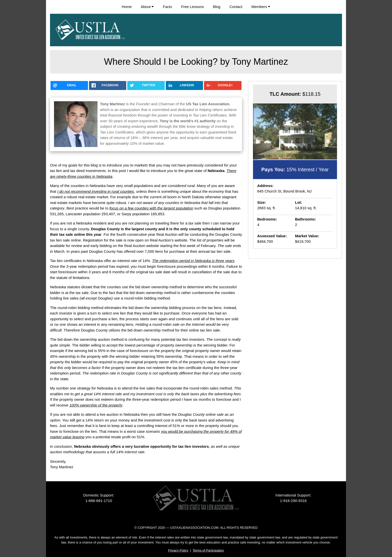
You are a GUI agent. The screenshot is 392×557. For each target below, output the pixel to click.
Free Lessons (192, 7)
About (147, 7)
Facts (168, 7)
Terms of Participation (208, 550)
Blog (216, 7)
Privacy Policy (178, 550)
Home (127, 7)
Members (261, 7)
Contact (236, 7)
